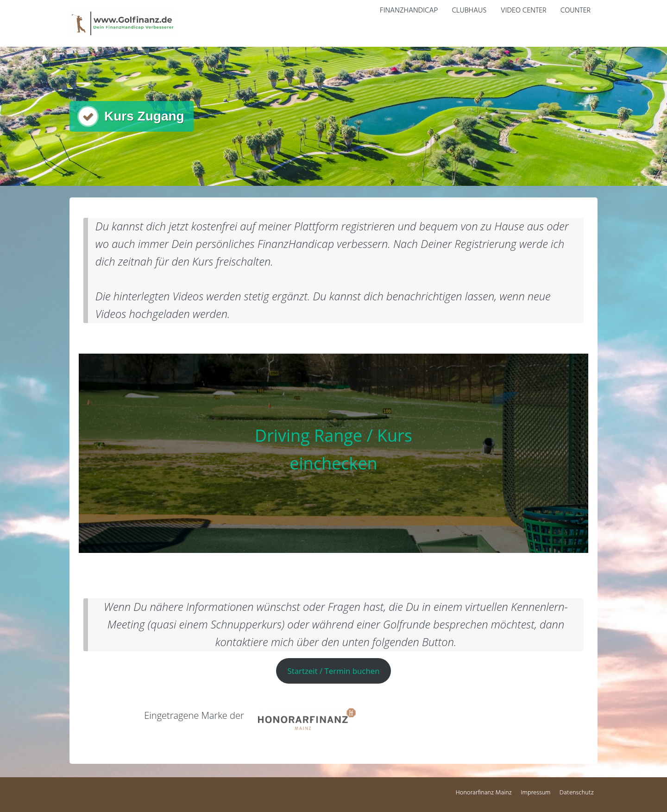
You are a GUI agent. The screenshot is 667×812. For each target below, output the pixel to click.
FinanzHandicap (409, 11)
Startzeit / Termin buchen (333, 671)
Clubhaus (469, 11)
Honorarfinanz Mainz (484, 793)
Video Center (524, 11)
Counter (576, 11)
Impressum (535, 793)
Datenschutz (577, 793)
